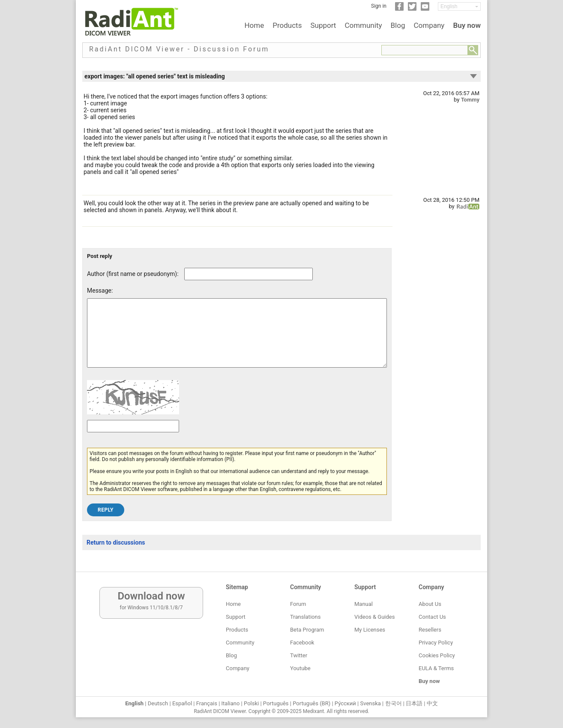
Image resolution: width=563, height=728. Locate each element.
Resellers (430, 630)
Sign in (379, 6)
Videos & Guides (374, 617)
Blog (398, 25)
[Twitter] (412, 9)
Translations (305, 617)
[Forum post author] (249, 274)
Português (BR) (311, 703)
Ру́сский (345, 703)
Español (182, 703)
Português (276, 703)
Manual (364, 604)
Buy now (467, 25)
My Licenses (370, 630)
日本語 (414, 703)
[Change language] (459, 6)
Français (207, 703)
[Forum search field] (425, 50)
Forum (298, 604)
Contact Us (432, 617)
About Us (430, 604)
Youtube (300, 668)
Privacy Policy (436, 643)
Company (429, 25)
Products (287, 25)
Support (323, 25)
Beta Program (307, 630)
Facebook (302, 643)
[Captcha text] (133, 439)
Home (254, 25)
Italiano (231, 703)
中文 (432, 703)
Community (363, 25)
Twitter (299, 655)
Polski (251, 703)
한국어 (394, 703)
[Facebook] (399, 9)
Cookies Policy (437, 655)
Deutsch (158, 703)
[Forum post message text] (237, 339)
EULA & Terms (436, 668)
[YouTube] (425, 9)
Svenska (371, 703)
